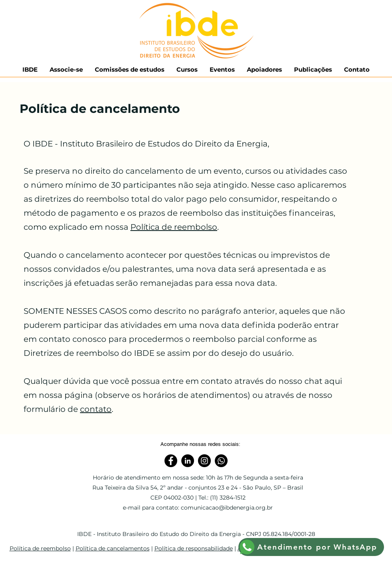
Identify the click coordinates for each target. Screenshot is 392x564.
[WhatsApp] (221, 461)
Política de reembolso (174, 227)
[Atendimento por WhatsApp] (311, 547)
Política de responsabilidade (194, 548)
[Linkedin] (188, 461)
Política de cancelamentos (113, 548)
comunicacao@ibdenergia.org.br (227, 508)
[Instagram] (204, 461)
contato (96, 409)
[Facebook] (171, 461)
